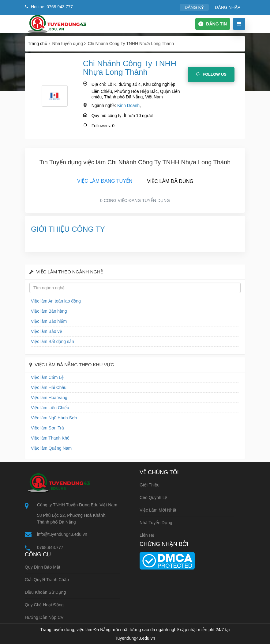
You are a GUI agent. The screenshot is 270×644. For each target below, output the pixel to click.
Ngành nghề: (104, 105)
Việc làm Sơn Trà (47, 428)
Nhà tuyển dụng (156, 523)
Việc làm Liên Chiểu (50, 408)
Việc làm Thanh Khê (50, 438)
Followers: (101, 126)
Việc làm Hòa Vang (49, 398)
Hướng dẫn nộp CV (44, 617)
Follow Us (211, 74)
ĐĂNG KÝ (194, 7)
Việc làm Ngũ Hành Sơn (54, 418)
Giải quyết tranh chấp (47, 580)
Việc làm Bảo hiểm (49, 321)
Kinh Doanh (128, 105)
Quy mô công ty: (107, 116)
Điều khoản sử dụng (45, 592)
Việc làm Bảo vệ (47, 331)
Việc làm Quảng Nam (51, 448)
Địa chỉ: (99, 84)
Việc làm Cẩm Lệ (47, 377)
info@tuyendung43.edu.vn (62, 534)
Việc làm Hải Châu (49, 387)
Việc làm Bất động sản (52, 341)
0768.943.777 (50, 547)
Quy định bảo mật (43, 567)
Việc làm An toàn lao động (56, 301)
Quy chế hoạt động (44, 605)
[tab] (105, 180)
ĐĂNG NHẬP (228, 7)
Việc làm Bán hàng (49, 311)
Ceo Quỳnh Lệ (154, 497)
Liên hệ (147, 535)
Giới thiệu (150, 485)
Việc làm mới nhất (158, 510)
